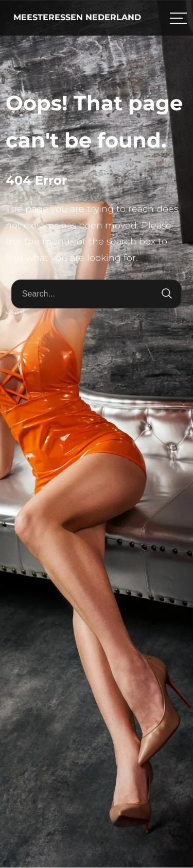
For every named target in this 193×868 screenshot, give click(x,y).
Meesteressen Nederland (77, 17)
